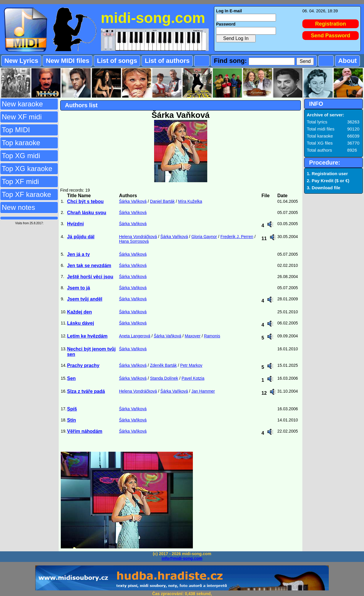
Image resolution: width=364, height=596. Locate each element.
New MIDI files (68, 61)
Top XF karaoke (26, 194)
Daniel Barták (162, 201)
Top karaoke (21, 143)
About (348, 61)
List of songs (117, 61)
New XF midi (22, 117)
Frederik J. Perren (237, 237)
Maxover (193, 336)
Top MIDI (16, 130)
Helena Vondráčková (138, 237)
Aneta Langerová (135, 336)
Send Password (331, 36)
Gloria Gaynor (204, 237)
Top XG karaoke (27, 169)
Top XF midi (20, 181)
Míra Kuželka (190, 201)
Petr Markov (191, 365)
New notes (18, 207)
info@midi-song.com (182, 558)
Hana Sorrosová (134, 241)
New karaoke (22, 104)
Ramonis (212, 336)
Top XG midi (21, 156)
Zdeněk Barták (163, 365)
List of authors (167, 61)
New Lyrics (21, 61)
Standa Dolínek (164, 378)
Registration (331, 24)
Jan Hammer (203, 391)
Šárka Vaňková (133, 201)
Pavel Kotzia (193, 378)
